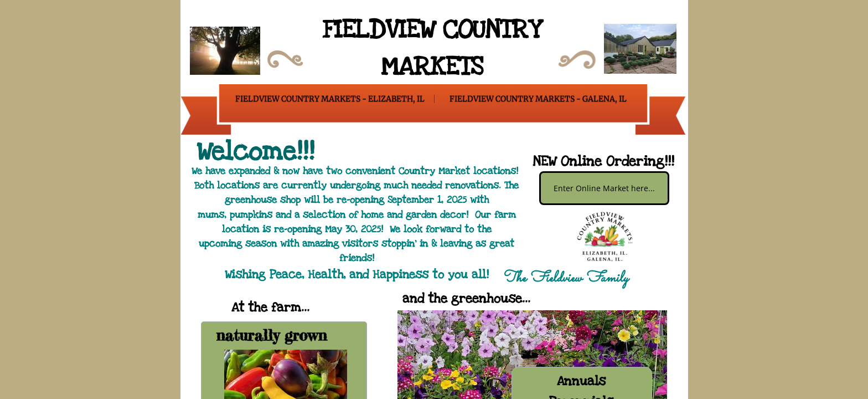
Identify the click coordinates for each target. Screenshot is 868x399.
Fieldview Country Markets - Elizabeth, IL (330, 99)
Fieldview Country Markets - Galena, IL (538, 99)
